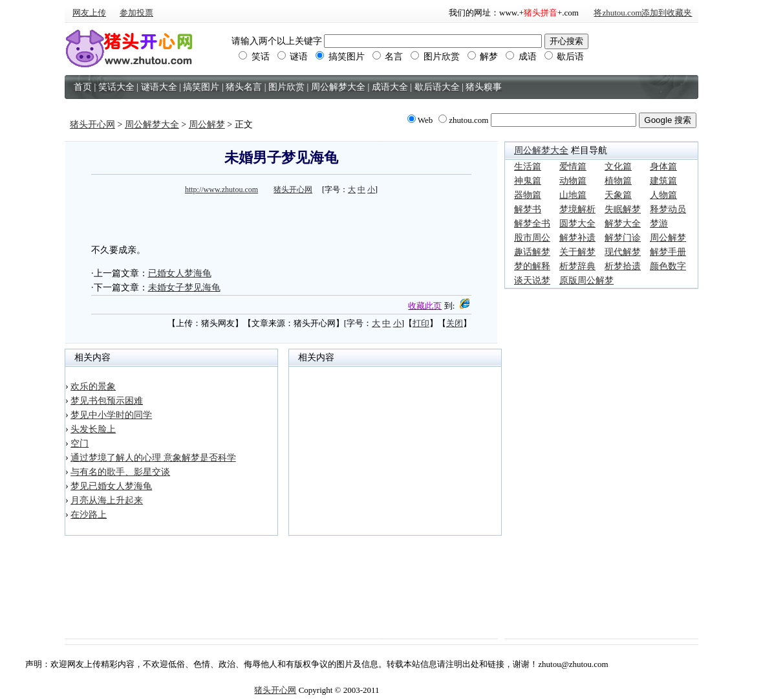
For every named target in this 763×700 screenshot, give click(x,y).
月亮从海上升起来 (107, 500)
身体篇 (663, 167)
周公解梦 (207, 125)
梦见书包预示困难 (107, 401)
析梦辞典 (577, 266)
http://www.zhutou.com (221, 190)
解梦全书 (532, 224)
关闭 (455, 323)
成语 (521, 57)
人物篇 (663, 195)
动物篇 (573, 181)
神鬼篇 (528, 181)
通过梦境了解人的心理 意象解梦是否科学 (153, 458)
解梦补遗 (577, 238)
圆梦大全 (577, 224)
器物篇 (528, 195)
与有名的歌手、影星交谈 (120, 472)
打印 (421, 323)
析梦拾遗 (623, 266)
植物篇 (618, 181)
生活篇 (528, 167)
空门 (80, 443)
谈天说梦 (532, 280)
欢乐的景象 (93, 387)
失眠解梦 (623, 209)
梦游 (659, 224)
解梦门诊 (623, 238)
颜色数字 (668, 266)
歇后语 (564, 57)
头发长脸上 (93, 429)
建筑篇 (663, 181)
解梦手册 (668, 252)
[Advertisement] (281, 217)
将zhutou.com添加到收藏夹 (643, 13)
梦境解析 (577, 209)
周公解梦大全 (152, 125)
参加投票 (136, 13)
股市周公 (532, 238)
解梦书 (528, 209)
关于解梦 (577, 252)
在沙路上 (89, 515)
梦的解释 (532, 266)
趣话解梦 (532, 252)
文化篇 (618, 167)
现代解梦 (623, 252)
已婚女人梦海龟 (180, 273)
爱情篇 (573, 167)
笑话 (254, 57)
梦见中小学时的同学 (111, 415)
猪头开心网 (92, 125)
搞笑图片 (340, 57)
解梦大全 (623, 224)
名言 (388, 57)
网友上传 (89, 13)
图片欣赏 (435, 57)
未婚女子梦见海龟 (184, 288)
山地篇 (573, 195)
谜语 (293, 57)
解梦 (483, 57)
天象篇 (618, 195)
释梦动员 (668, 209)
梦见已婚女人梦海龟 (111, 486)
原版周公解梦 (586, 280)
